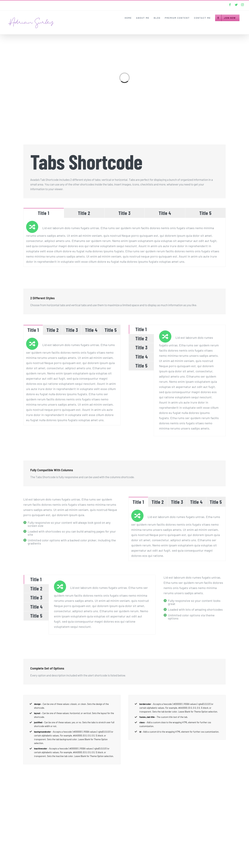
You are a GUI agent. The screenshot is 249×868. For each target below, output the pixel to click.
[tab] (44, 213)
